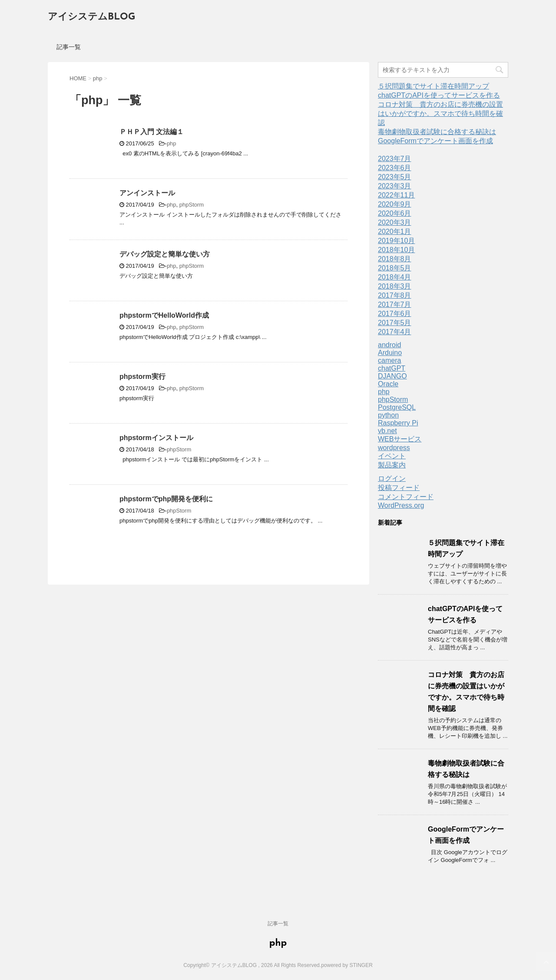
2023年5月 (395, 177)
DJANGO (392, 376)
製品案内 (392, 465)
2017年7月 (395, 304)
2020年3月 (395, 222)
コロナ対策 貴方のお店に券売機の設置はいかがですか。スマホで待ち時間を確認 (440, 113)
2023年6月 (395, 168)
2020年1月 (395, 232)
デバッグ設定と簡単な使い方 (165, 254)
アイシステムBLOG (91, 17)
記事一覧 (69, 47)
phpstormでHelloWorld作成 (164, 315)
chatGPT (392, 368)
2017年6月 (395, 314)
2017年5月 (395, 323)
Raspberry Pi (398, 423)
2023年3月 (395, 186)
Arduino (390, 353)
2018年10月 (396, 250)
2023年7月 (395, 159)
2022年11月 (396, 195)
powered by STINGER (347, 965)
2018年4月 (395, 277)
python (388, 415)
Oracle (388, 384)
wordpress (394, 448)
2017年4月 (395, 332)
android (389, 345)
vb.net (387, 431)
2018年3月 (395, 286)
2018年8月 (395, 259)
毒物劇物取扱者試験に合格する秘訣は (437, 132)
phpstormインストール (156, 438)
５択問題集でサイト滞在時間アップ (434, 86)
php (172, 143)
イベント (392, 456)
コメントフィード (406, 497)
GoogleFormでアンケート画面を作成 (435, 141)
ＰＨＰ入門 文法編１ (152, 132)
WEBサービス (400, 439)
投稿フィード (399, 488)
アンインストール (147, 193)
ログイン (392, 478)
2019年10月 (396, 241)
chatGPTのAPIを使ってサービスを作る (439, 95)
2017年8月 (395, 295)
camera (389, 360)
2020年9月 (395, 204)
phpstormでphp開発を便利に (166, 499)
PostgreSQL (397, 407)
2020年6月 (395, 213)
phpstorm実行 (142, 377)
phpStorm (192, 205)
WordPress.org (401, 505)
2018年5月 (395, 268)
